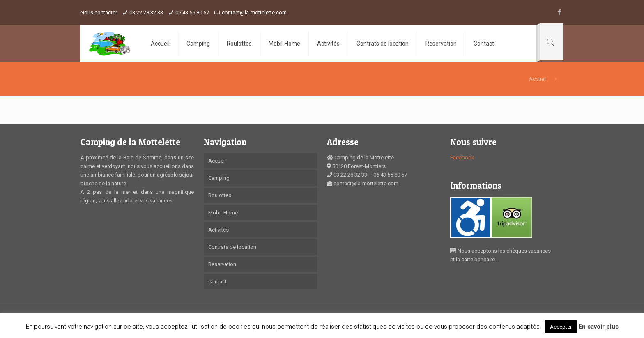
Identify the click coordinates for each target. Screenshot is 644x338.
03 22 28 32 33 (146, 13)
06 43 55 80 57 (192, 13)
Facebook (462, 158)
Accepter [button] (561, 327)
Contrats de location (232, 247)
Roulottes (220, 195)
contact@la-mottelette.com (254, 13)
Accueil (538, 79)
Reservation (222, 264)
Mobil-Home (223, 213)
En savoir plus (598, 327)
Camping (219, 178)
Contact (217, 282)
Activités (218, 230)
